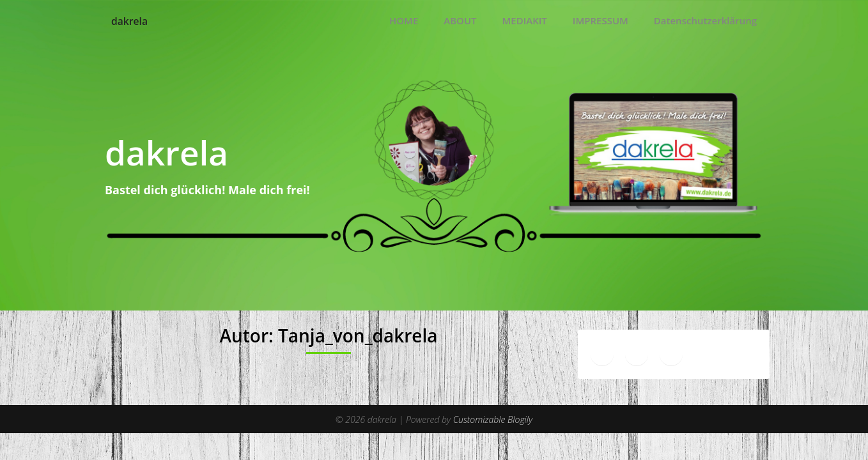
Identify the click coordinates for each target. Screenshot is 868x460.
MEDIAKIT (525, 20)
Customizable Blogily (493, 418)
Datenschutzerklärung (705, 20)
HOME (404, 20)
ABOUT (460, 20)
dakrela (135, 21)
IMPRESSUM (601, 20)
